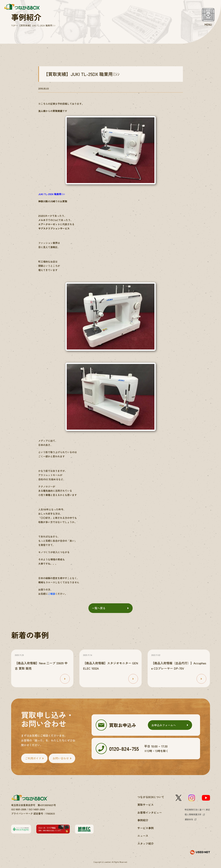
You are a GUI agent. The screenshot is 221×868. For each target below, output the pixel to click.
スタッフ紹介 (146, 843)
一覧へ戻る (99, 608)
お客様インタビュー (150, 812)
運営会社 (189, 819)
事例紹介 (143, 820)
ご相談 (52, 594)
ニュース (143, 836)
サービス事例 (146, 828)
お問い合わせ (61, 758)
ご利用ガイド (33, 758)
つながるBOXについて (151, 797)
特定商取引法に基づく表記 (197, 810)
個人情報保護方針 (193, 814)
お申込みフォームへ (164, 725)
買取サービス (146, 805)
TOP (13, 25)
